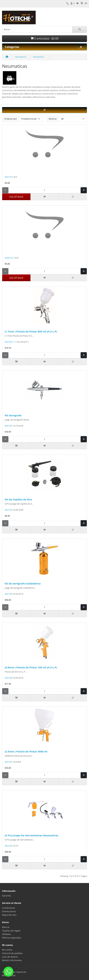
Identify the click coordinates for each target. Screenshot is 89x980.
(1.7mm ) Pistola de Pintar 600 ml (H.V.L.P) (31, 331)
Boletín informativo (12, 960)
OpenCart (21, 972)
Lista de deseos (10, 957)
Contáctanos (8, 908)
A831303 (9, 594)
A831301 (9, 426)
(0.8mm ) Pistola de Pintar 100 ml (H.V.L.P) (31, 667)
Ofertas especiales (11, 938)
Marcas (6, 927)
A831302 (9, 510)
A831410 (9, 177)
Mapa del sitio (9, 915)
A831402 (9, 678)
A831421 (9, 762)
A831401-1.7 (11, 342)
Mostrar (53, 119)
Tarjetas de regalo (11, 931)
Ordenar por (11, 119)
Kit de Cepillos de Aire (18, 499)
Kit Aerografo (13, 415)
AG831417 (10, 258)
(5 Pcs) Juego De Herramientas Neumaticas (31, 835)
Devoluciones (9, 911)
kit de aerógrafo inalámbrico (23, 583)
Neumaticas (21, 57)
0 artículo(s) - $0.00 (44, 39)
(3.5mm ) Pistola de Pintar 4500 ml (26, 751)
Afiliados (6, 934)
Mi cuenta (7, 950)
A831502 (9, 846)
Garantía (6, 896)
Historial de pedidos (12, 953)
